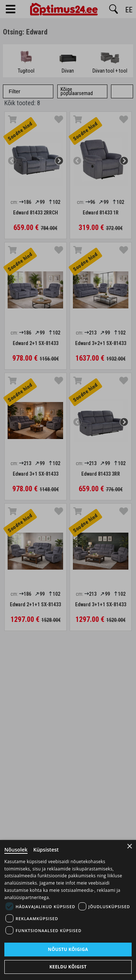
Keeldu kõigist (68, 967)
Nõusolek (16, 850)
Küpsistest (46, 850)
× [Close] (130, 846)
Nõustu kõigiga (68, 949)
